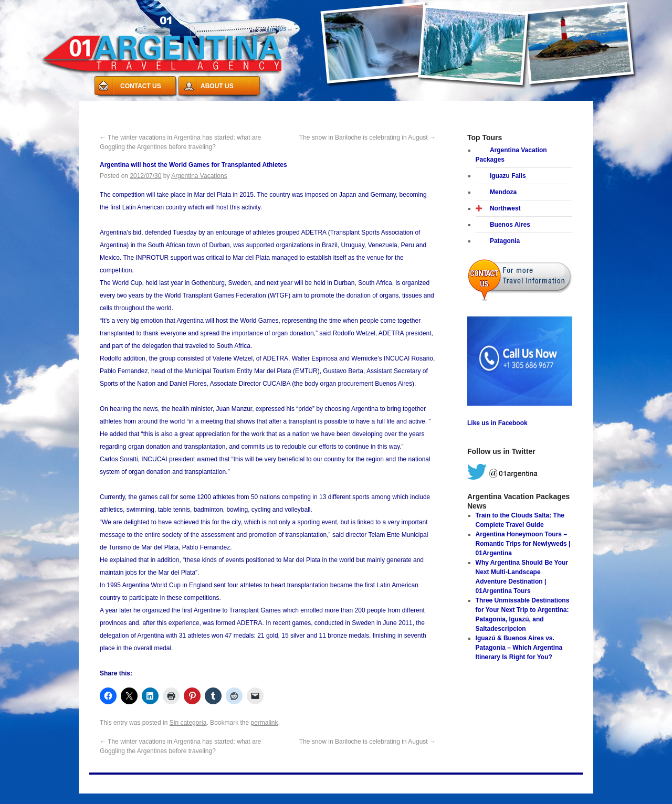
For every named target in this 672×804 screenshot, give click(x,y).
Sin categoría (188, 723)
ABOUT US (217, 86)
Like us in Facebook (497, 423)
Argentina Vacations (199, 176)
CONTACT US (141, 86)
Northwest (505, 208)
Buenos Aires (510, 225)
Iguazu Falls (508, 176)
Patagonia (505, 241)
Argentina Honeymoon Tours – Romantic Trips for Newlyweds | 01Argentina (523, 544)
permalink (265, 723)
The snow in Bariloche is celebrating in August (367, 137)
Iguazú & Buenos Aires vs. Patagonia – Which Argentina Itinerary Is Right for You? (519, 648)
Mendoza (503, 192)
